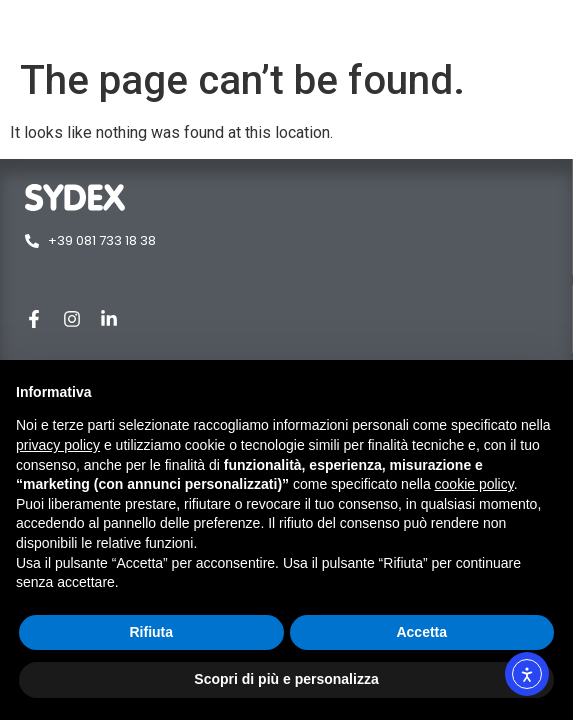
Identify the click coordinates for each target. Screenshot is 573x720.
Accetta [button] (421, 632)
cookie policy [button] (474, 484)
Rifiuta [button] (151, 632)
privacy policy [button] (58, 445)
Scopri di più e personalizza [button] (286, 679)
